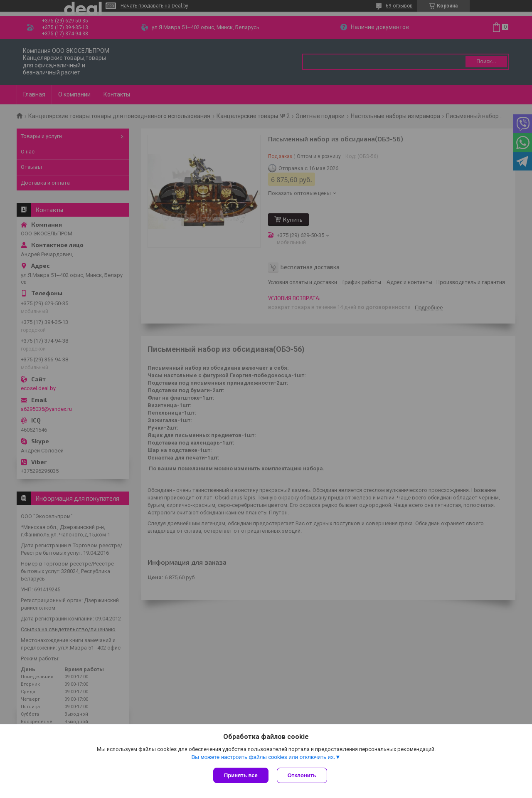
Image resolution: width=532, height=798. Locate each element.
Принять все (241, 775)
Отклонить (302, 775)
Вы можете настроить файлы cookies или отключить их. (263, 757)
